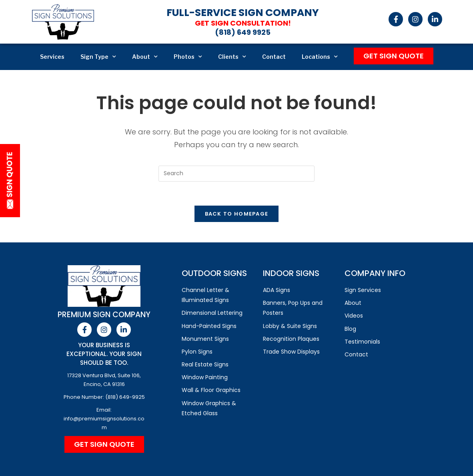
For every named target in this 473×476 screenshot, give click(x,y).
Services (52, 57)
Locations (320, 57)
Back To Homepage (237, 214)
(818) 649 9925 (243, 32)
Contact (274, 57)
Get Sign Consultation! (243, 23)
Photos (188, 57)
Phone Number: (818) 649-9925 (104, 397)
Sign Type (98, 57)
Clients (232, 57)
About (145, 57)
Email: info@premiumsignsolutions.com (104, 419)
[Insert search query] (236, 174)
